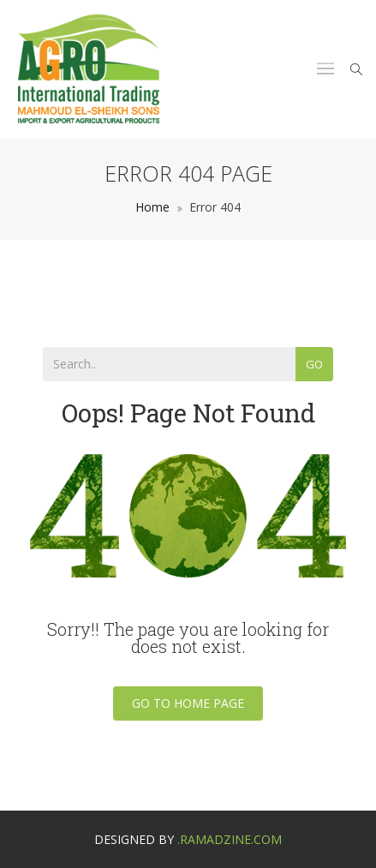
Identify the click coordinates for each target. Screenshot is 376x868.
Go (314, 364)
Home (152, 207)
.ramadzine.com (230, 839)
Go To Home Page (188, 703)
